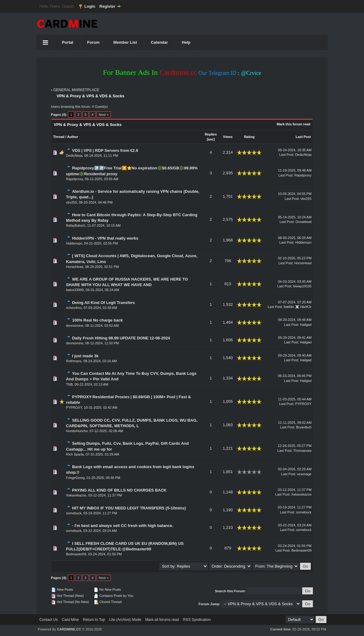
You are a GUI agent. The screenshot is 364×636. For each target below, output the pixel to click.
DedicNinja (74, 156)
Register (107, 6)
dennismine (75, 326)
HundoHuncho (77, 431)
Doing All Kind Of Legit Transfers (103, 303)
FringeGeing (76, 478)
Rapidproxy (75, 179)
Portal (68, 42)
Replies (211, 134)
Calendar (159, 42)
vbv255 (72, 202)
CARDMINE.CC (69, 629)
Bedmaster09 (76, 554)
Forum (93, 42)
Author (73, 137)
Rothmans (74, 361)
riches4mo (74, 308)
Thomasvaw (302, 451)
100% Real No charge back (97, 320)
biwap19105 (302, 286)
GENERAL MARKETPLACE (76, 90)
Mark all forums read (162, 620)
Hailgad (306, 325)
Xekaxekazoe (76, 495)
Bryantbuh (304, 427)
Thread (59, 137)
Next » (104, 115)
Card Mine (70, 620)
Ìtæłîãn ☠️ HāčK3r (298, 307)
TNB (70, 384)
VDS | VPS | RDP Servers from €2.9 (105, 150)
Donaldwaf (303, 222)
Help (186, 42)
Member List (125, 42)
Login (90, 6)
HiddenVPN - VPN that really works (105, 238)
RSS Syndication (197, 620)
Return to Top (94, 620)
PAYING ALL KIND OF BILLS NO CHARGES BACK (119, 490)
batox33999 (75, 290)
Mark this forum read (294, 124)
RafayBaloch (76, 225)
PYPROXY (74, 407)
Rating (249, 137)
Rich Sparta (75, 454)
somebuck (74, 513)
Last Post (303, 137)
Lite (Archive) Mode (125, 620)
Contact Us (48, 620)
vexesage (304, 474)
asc (211, 139)
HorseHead (75, 267)
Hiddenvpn (74, 243)
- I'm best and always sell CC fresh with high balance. (123, 526)
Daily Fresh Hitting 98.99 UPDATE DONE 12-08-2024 (121, 338)
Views (228, 137)
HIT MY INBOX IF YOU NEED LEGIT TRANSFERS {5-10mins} (129, 508)
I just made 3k (85, 356)
